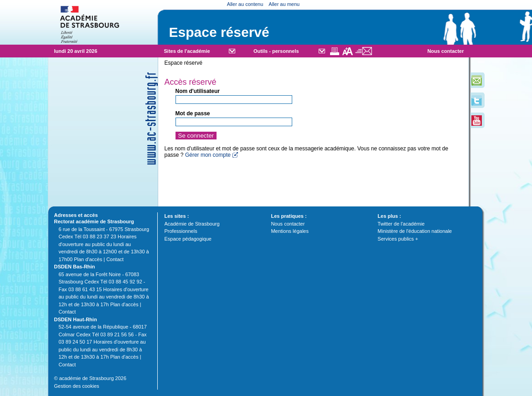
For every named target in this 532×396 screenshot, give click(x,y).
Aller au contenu (245, 4)
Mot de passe (193, 113)
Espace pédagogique (188, 239)
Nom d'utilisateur (198, 91)
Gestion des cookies (77, 386)
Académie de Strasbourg (192, 224)
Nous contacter (445, 51)
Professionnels (181, 231)
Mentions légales (290, 231)
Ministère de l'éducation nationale (415, 231)
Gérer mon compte (208, 155)
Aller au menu (284, 4)
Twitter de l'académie (401, 224)
